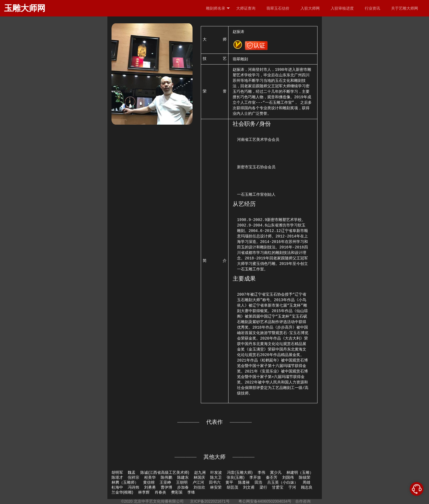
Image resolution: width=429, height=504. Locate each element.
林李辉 (144, 492)
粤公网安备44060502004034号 (265, 501)
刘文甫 (249, 487)
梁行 (263, 487)
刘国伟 (288, 477)
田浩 (258, 482)
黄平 (229, 482)
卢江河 (198, 482)
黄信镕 (149, 482)
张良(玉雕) (236, 477)
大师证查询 (246, 8)
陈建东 (183, 477)
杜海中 (117, 487)
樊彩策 (177, 492)
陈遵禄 (244, 482)
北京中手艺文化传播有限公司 (159, 501)
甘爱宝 (278, 487)
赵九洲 (200, 472)
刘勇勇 (150, 487)
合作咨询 (303, 501)
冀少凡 (276, 472)
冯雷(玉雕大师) (240, 472)
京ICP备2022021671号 (210, 501)
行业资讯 (372, 8)
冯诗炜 (133, 487)
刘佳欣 (199, 487)
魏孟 (132, 472)
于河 (292, 487)
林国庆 (199, 477)
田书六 (215, 482)
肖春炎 (160, 492)
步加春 (183, 487)
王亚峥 (165, 482)
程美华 (150, 477)
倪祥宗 (133, 477)
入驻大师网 (310, 8)
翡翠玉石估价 (278, 8)
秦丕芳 (272, 477)
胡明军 (117, 472)
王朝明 (182, 482)
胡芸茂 (232, 487)
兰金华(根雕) (122, 492)
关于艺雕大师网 (405, 8)
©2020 (127, 501)
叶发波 (216, 472)
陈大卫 (216, 477)
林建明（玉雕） (300, 472)
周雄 (307, 482)
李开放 (255, 477)
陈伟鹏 (166, 477)
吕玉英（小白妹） (283, 482)
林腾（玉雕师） (125, 482)
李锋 (191, 492)
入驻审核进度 (342, 8)
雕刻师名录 (218, 8)
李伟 (261, 472)
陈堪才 (117, 477)
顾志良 (307, 487)
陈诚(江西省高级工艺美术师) (165, 472)
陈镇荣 (305, 477)
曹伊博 (166, 487)
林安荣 (216, 487)
